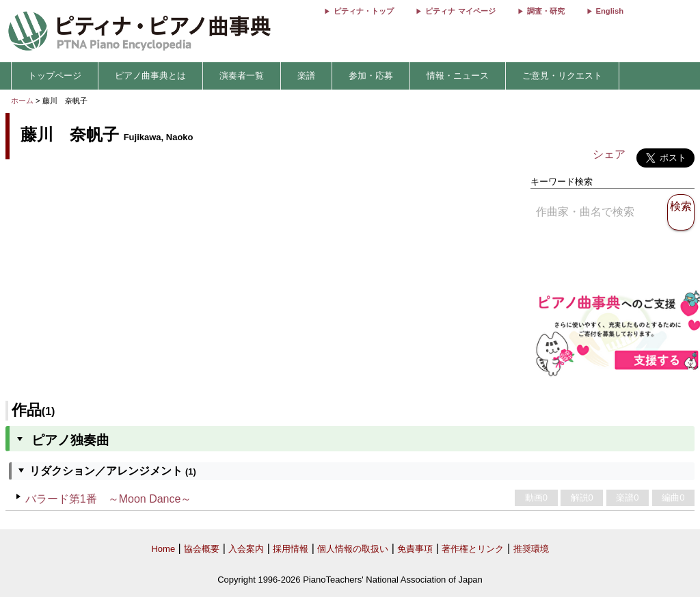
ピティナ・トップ (364, 11)
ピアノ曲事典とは (150, 76)
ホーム (22, 101)
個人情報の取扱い (353, 549)
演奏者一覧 (242, 76)
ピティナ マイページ (460, 11)
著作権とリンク (473, 549)
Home (163, 549)
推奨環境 (531, 549)
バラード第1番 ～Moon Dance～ (109, 499)
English (610, 11)
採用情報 (291, 549)
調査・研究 (546, 11)
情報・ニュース (458, 76)
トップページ (55, 76)
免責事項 (415, 549)
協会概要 (202, 549)
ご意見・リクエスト (562, 76)
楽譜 (306, 76)
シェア (609, 154)
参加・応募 (371, 76)
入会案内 (246, 549)
